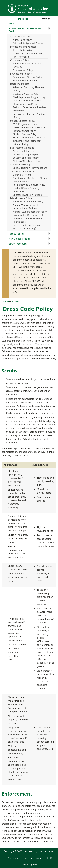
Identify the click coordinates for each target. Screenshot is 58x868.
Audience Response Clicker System (27, 65)
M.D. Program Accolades (26, 124)
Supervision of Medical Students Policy (30, 116)
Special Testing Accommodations (30, 168)
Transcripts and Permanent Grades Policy (27, 143)
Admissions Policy (22, 40)
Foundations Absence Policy (28, 77)
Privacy (39, 858)
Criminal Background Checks (28, 43)
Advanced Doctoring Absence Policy (28, 89)
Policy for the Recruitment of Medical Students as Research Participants (29, 218)
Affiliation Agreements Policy (28, 202)
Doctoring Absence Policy (26, 94)
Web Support (30, 865)
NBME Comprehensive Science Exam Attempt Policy (29, 129)
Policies (15, 301)
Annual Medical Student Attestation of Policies (26, 207)
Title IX (49, 858)
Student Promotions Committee (30, 138)
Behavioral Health (22, 175)
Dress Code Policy (23, 50)
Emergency (26, 858)
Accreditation (47, 851)
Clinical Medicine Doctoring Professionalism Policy (27, 102)
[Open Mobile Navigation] (55, 8)
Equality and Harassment (26, 158)
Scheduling (19, 111)
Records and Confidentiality (27, 225)
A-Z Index (13, 858)
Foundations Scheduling (26, 80)
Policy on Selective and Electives (30, 107)
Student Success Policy (25, 134)
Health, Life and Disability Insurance (26, 190)
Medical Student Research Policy (30, 212)
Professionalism (21, 57)
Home (12, 23)
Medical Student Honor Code (28, 53)
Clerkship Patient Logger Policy (29, 97)
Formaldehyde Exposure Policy (29, 185)
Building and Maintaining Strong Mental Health (30, 180)
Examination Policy (23, 70)
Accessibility (31, 851)
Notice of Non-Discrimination (28, 161)
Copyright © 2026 (13, 851)
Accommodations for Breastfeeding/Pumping (26, 153)
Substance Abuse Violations (27, 195)
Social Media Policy (30, 228)
